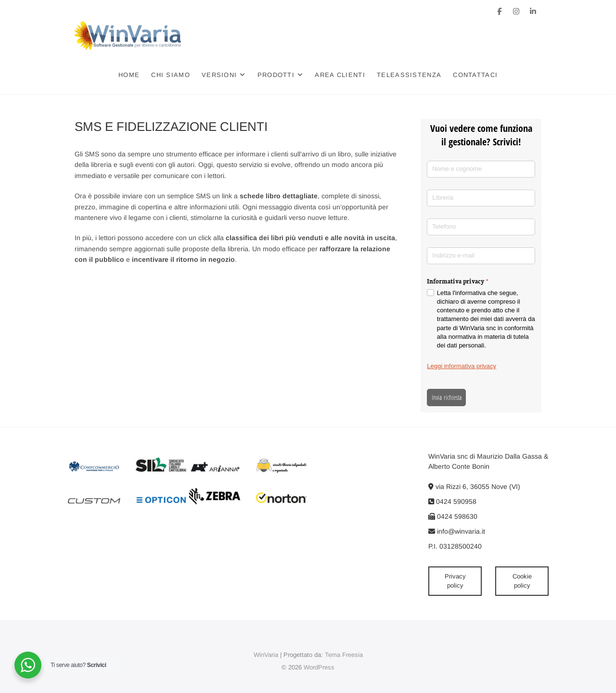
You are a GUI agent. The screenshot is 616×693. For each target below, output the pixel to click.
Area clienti (340, 75)
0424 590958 (452, 501)
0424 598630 (453, 516)
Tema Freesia (344, 655)
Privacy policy (455, 581)
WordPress (319, 667)
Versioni (220, 75)
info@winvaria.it (457, 531)
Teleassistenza (410, 75)
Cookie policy (522, 581)
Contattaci (476, 75)
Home (129, 75)
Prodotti (276, 75)
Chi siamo (171, 75)
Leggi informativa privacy (462, 366)
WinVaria (266, 655)
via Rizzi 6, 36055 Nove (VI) (474, 487)
